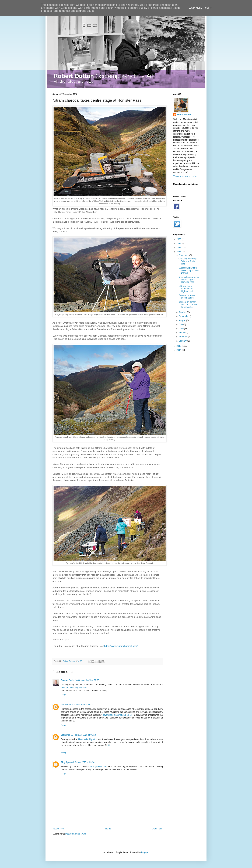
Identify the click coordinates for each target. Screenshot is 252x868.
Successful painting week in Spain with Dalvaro (188, 270)
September (184, 316)
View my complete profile (185, 176)
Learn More (195, 8)
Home (108, 829)
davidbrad (66, 705)
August (183, 320)
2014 (179, 350)
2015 (179, 346)
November (184, 255)
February (183, 337)
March (182, 333)
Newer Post (59, 829)
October (183, 312)
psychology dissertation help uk (117, 715)
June (182, 328)
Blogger (145, 852)
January (183, 341)
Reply (64, 695)
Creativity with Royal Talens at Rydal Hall (188, 261)
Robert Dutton (184, 115)
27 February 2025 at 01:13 (83, 735)
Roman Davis (68, 680)
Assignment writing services (74, 688)
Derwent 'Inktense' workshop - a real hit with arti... (188, 305)
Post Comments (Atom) (76, 834)
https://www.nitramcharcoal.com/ (121, 646)
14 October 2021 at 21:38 (87, 680)
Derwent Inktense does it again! (187, 297)
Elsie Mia (65, 735)
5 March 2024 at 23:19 (82, 705)
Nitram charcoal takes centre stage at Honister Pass (189, 280)
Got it (208, 8)
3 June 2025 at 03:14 (85, 762)
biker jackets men (99, 767)
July (181, 324)
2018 (179, 243)
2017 (179, 247)
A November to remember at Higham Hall (186, 289)
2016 (179, 252)
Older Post (157, 829)
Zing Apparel (67, 762)
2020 (179, 239)
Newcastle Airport (87, 739)
